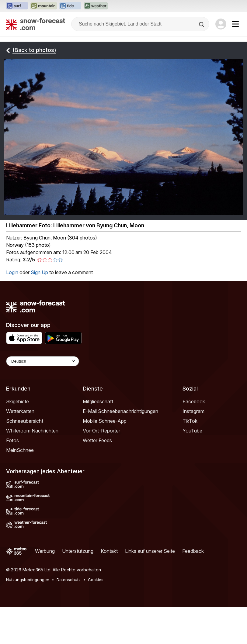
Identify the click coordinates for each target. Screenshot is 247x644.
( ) (60, 238)
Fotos (12, 440)
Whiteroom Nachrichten (32, 431)
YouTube (192, 431)
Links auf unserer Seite (150, 551)
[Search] (202, 24)
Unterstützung (78, 551)
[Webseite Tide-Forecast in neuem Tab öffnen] (70, 6)
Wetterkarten (20, 411)
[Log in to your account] (221, 24)
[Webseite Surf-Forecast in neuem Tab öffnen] (17, 6)
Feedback (193, 551)
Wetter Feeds (97, 440)
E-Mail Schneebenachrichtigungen (120, 411)
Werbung (45, 551)
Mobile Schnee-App (105, 421)
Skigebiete (17, 401)
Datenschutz (69, 580)
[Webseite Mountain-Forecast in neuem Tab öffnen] (44, 6)
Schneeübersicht (25, 421)
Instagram (193, 411)
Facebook (194, 401)
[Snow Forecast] (36, 24)
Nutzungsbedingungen (28, 580)
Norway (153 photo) (28, 245)
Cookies (96, 580)
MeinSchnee (20, 450)
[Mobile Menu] (235, 24)
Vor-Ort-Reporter (101, 431)
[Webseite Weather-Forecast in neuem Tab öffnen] (96, 6)
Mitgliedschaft (98, 401)
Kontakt (109, 551)
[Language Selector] (43, 361)
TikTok (190, 421)
